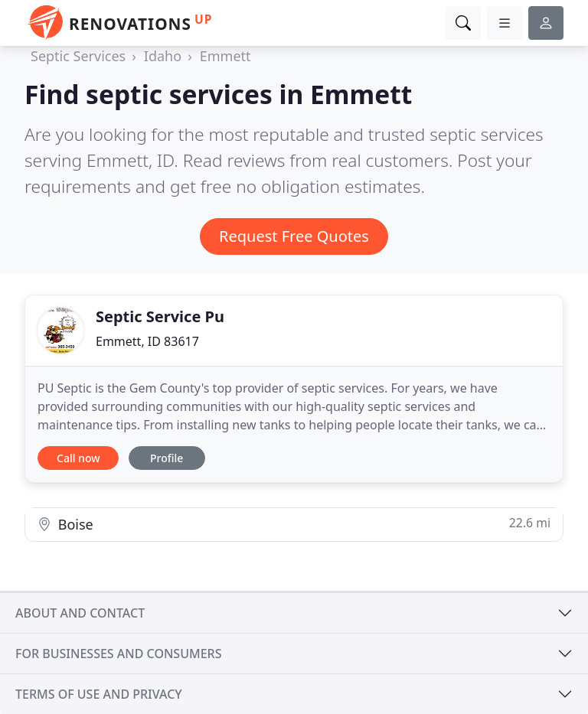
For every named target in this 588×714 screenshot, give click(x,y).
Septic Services (78, 56)
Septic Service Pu (160, 316)
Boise (294, 524)
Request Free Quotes (294, 236)
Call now (78, 458)
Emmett (225, 56)
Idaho (163, 56)
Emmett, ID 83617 (147, 341)
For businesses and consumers (118, 654)
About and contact (80, 613)
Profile (167, 458)
